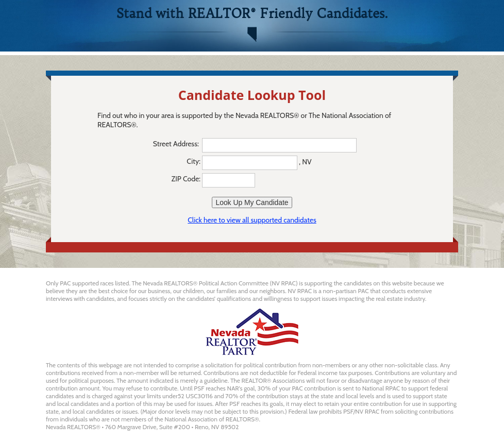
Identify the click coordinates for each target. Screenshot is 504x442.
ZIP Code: (186, 179)
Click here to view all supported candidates (252, 220)
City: (194, 161)
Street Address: (177, 144)
